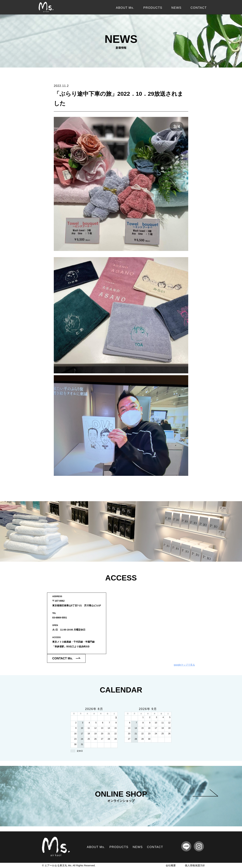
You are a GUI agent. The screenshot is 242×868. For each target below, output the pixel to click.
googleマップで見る (184, 665)
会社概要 (171, 865)
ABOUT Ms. (125, 8)
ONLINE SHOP (156, 796)
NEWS (176, 8)
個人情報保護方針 (195, 865)
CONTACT (199, 8)
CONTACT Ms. (66, 658)
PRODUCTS (153, 8)
